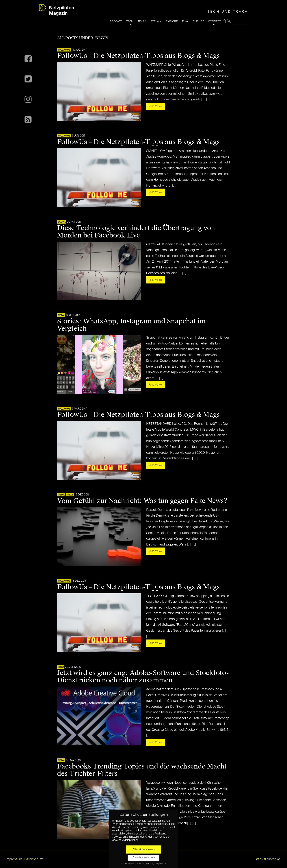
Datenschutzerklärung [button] (145, 864)
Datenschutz (34, 859)
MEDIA (61, 316)
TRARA (142, 22)
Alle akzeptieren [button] (143, 849)
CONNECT (215, 22)
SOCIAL (62, 222)
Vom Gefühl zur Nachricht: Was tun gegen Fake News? (142, 501)
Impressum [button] (161, 864)
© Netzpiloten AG (269, 859)
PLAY (185, 22)
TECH (130, 22)
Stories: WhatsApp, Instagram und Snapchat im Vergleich (131, 325)
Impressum (14, 859)
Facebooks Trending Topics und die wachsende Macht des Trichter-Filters (142, 770)
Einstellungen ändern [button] (144, 858)
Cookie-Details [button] (128, 864)
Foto (61, 667)
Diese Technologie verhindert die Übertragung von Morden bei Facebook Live (136, 232)
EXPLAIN (156, 22)
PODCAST (116, 22)
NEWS (70, 495)
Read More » (155, 106)
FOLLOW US (64, 50)
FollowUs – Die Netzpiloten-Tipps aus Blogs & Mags (138, 56)
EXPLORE (172, 22)
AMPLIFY (198, 22)
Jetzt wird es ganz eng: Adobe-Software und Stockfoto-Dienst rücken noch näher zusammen (143, 677)
